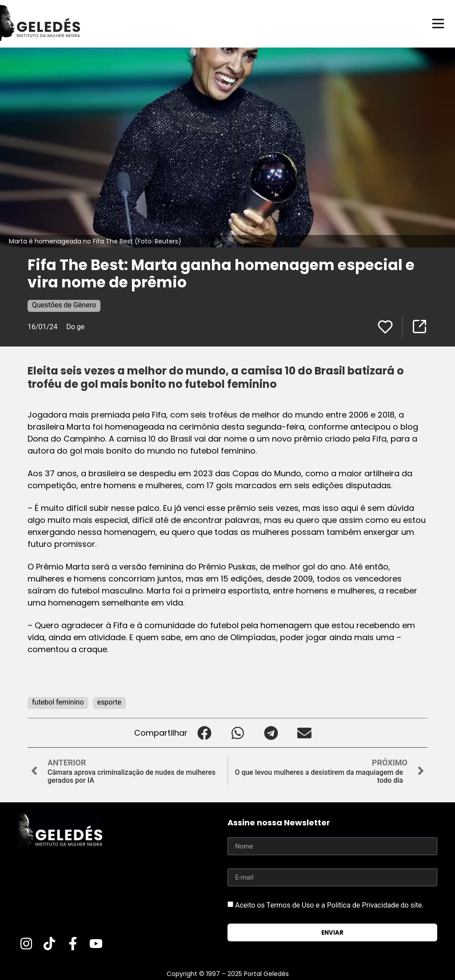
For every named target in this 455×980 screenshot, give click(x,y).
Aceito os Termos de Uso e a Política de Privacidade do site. (329, 905)
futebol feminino (58, 702)
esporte (109, 702)
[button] (204, 733)
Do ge (75, 327)
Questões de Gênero (64, 305)
